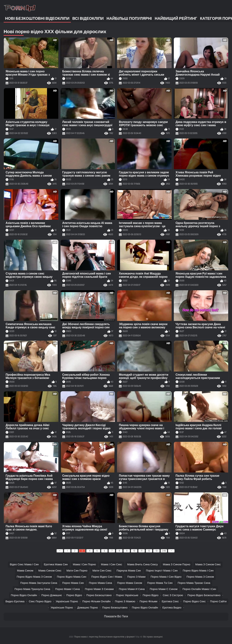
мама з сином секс (208, 564)
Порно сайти (218, 601)
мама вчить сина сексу (143, 564)
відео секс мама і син (24, 564)
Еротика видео (172, 608)
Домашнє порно (87, 608)
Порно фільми (148, 601)
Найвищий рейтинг (176, 19)
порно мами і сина (68, 589)
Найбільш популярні (129, 19)
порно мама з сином (200, 577)
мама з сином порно (177, 564)
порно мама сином (130, 583)
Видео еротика (15, 601)
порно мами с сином (164, 589)
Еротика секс (170, 601)
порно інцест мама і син (162, 571)
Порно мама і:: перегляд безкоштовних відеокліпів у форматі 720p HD (108, 637)
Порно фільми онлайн (96, 601)
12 (149, 551)
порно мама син (73, 583)
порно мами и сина (132, 589)
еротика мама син (56, 564)
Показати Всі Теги (116, 617)
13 (157, 551)
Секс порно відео (40, 601)
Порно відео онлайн (24, 595)
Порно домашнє (52, 595)
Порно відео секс (194, 601)
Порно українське (127, 595)
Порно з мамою (125, 601)
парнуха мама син (129, 571)
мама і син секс (112, 564)
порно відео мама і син (198, 571)
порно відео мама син (72, 577)
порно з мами (136, 577)
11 (142, 551)
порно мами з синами (99, 589)
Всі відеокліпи (88, 19)
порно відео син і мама (107, 577)
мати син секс (102, 571)
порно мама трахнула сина (32, 589)
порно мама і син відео (166, 577)
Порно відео (74, 595)
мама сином (25, 571)
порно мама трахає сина (194, 583)
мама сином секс (50, 571)
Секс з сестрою (173, 595)
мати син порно (77, 571)
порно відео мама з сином (34, 577)
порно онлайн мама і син (199, 589)
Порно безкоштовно (99, 595)
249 (164, 551)
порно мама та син (160, 583)
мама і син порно (84, 564)
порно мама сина (101, 583)
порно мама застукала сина (39, 583)
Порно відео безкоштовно (204, 595)
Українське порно (67, 601)
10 (134, 551)
